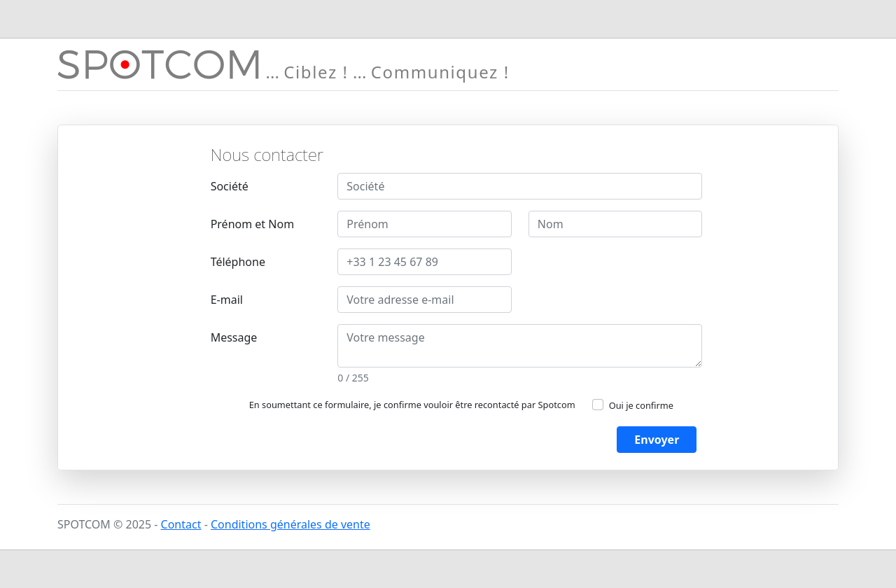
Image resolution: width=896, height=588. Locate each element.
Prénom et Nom (252, 224)
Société (230, 186)
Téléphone (238, 262)
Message (234, 337)
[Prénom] (425, 224)
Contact (181, 524)
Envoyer (657, 440)
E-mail (227, 300)
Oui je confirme (641, 405)
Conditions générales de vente (290, 524)
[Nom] (616, 224)
